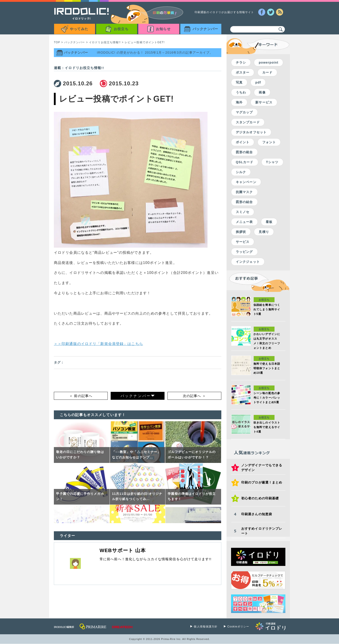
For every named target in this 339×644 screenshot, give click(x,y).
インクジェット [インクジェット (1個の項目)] (248, 262)
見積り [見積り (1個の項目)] (264, 232)
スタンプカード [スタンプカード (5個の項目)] (248, 122)
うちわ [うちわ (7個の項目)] (241, 92)
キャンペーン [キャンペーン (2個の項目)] (246, 182)
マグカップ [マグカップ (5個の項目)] (244, 112)
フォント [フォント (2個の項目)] (269, 142)
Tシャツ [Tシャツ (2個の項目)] (272, 162)
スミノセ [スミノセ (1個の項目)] (243, 212)
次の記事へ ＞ (194, 396)
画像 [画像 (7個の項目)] (262, 92)
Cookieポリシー (238, 627)
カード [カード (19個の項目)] (267, 72)
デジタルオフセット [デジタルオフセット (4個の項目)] (251, 132)
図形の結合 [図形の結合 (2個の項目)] (244, 202)
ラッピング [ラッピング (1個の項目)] (244, 252)
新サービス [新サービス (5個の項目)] (264, 102)
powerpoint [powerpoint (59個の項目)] (269, 62)
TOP (57, 42)
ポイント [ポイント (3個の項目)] (243, 142)
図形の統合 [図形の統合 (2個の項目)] (244, 152)
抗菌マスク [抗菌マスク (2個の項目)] (244, 192)
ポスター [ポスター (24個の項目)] (243, 72)
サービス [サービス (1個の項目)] (243, 242)
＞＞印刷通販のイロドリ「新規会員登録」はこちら (98, 344)
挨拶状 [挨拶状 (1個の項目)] (241, 232)
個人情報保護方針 (206, 627)
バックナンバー (75, 42)
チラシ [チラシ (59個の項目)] (241, 62)
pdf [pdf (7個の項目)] (258, 82)
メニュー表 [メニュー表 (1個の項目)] (244, 222)
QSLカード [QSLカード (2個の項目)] (245, 162)
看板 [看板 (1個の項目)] (269, 222)
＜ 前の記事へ (81, 396)
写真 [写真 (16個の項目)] (239, 82)
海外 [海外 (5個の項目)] (239, 102)
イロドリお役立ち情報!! (105, 42)
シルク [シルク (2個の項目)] (241, 172)
